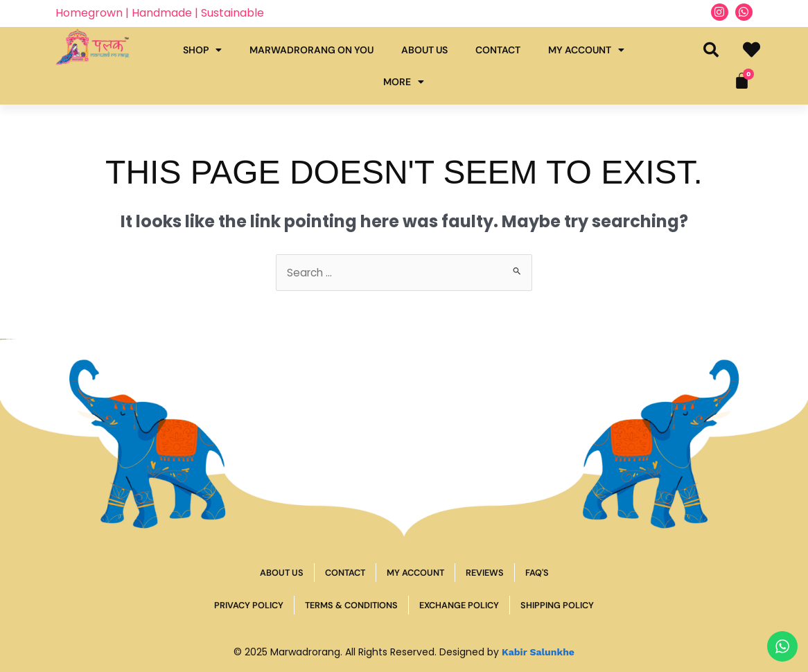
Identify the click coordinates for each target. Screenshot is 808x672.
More (404, 82)
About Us (424, 50)
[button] (711, 50)
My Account (586, 50)
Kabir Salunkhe (538, 652)
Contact (498, 50)
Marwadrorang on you (311, 50)
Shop (202, 50)
